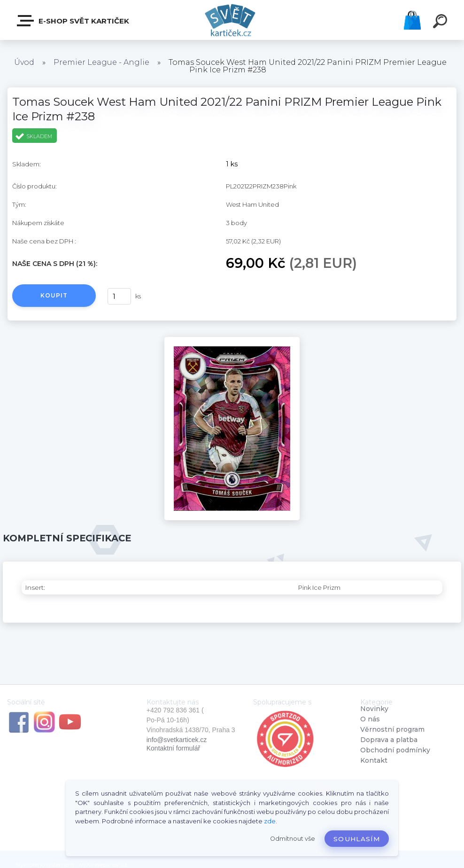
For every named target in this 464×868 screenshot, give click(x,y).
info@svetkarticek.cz (177, 740)
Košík (412, 20)
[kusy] (119, 296)
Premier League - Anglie (101, 62)
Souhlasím (357, 839)
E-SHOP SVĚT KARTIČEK (73, 21)
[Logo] (232, 20)
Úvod (24, 62)
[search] (441, 23)
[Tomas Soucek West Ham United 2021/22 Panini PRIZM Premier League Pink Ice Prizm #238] (232, 340)
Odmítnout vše (293, 839)
